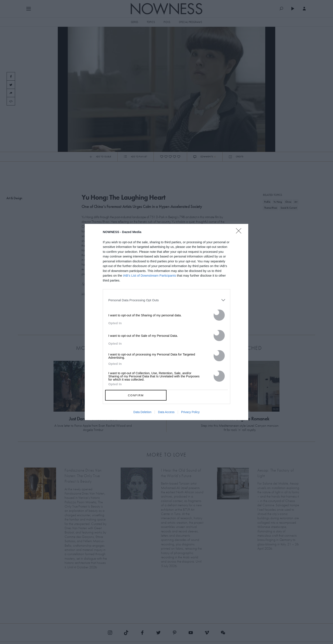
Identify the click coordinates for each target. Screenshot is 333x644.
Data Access (166, 412)
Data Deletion (142, 412)
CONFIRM (136, 395)
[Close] (240, 233)
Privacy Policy (190, 412)
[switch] (219, 315)
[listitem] (166, 300)
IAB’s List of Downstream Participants (150, 275)
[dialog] (166, 322)
